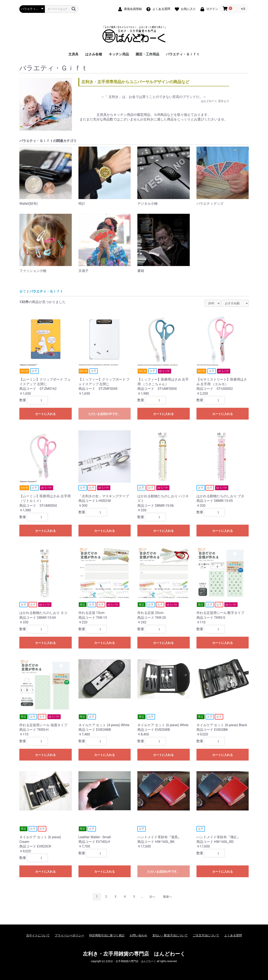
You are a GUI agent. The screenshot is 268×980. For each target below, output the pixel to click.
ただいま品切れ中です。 (105, 414)
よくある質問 (233, 935)
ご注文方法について (206, 935)
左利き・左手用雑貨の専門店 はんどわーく (134, 954)
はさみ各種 (94, 54)
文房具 (73, 54)
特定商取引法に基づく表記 (107, 935)
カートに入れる (45, 414)
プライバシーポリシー (69, 935)
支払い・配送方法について (170, 935)
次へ (152, 897)
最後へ (167, 897)
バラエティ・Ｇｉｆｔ (183, 54)
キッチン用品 (119, 54)
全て (23, 291)
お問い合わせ (138, 935)
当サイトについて (38, 935)
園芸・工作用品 (147, 54)
